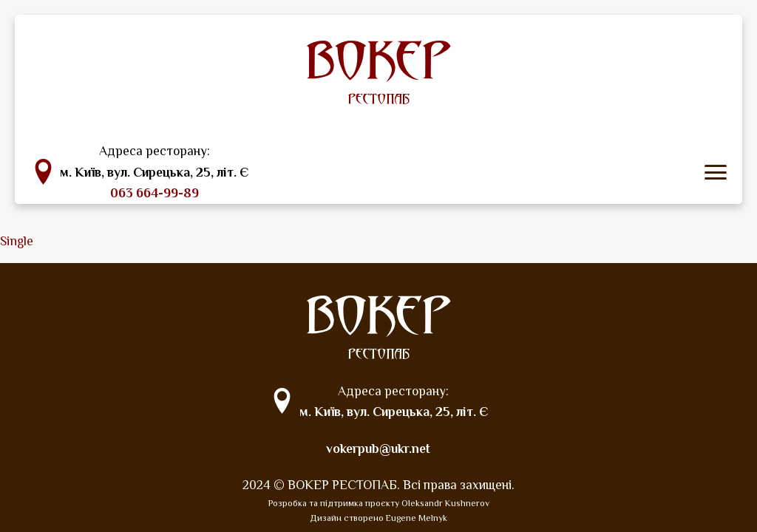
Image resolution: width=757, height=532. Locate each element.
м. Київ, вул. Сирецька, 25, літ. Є (154, 172)
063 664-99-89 (155, 193)
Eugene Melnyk (417, 518)
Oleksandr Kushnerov (445, 503)
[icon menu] (716, 172)
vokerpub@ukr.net (378, 449)
